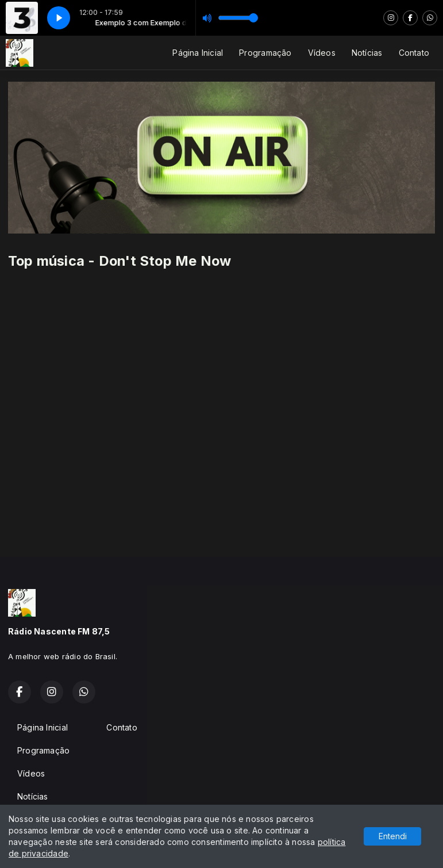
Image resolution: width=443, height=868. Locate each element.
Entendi (393, 836)
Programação (265, 53)
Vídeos (322, 53)
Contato (414, 53)
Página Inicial (198, 53)
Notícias (367, 53)
